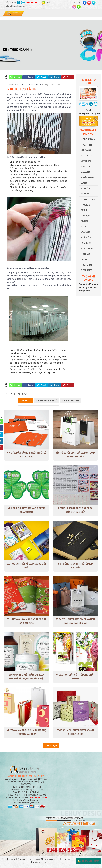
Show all (26, 401)
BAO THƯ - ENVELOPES (86, 169)
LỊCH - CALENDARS (86, 229)
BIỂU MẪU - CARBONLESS (86, 257)
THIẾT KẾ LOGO (89, 139)
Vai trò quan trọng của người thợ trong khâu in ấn (26, 732)
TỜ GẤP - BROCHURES (86, 191)
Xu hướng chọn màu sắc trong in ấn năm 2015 (27, 621)
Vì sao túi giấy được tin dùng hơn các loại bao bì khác (76, 621)
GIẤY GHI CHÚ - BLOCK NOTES (88, 268)
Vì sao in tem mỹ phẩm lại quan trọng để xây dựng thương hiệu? (27, 677)
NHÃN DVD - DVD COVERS (88, 180)
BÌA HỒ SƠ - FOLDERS (86, 218)
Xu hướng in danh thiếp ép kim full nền (76, 566)
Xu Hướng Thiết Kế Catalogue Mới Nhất (27, 566)
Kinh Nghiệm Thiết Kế (47, 401)
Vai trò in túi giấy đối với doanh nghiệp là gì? (76, 732)
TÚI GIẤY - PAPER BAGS (86, 240)
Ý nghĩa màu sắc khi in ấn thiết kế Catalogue (26, 455)
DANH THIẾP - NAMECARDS (87, 148)
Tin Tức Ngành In (31, 85)
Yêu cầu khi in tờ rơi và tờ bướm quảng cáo (26, 510)
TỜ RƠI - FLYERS (89, 199)
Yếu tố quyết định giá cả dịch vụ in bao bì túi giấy (76, 455)
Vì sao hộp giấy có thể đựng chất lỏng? (76, 677)
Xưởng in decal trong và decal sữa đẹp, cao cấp (76, 510)
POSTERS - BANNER (86, 208)
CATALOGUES (88, 248)
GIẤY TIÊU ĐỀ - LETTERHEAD (87, 158)
